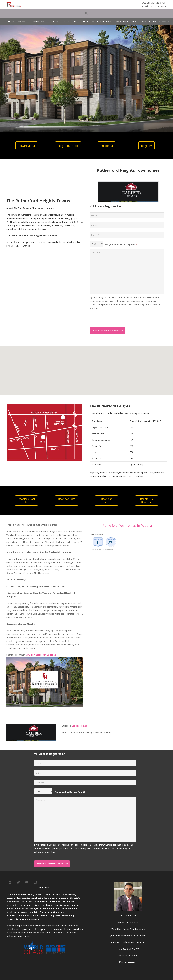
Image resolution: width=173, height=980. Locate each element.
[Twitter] (18, 882)
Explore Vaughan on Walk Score (102, 550)
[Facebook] (10, 882)
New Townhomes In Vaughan (41, 655)
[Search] (86, 13)
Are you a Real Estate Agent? (121, 244)
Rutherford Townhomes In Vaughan (128, 526)
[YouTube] (27, 882)
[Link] (14, 4)
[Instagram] (35, 882)
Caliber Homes (79, 726)
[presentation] (111, 317)
